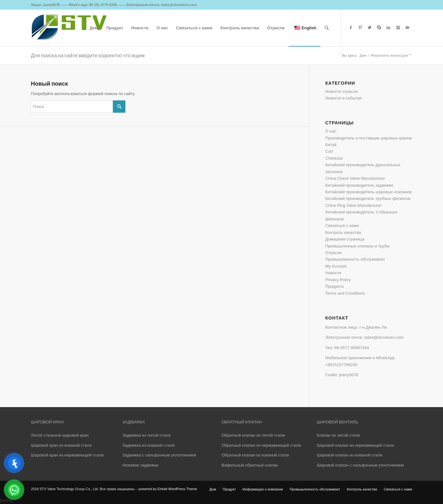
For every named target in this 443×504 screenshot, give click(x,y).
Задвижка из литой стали (146, 435)
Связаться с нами (342, 226)
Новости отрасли (341, 91)
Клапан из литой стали (338, 435)
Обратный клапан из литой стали (253, 435)
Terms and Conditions (345, 293)
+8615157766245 (341, 365)
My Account (336, 266)
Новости (333, 273)
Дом (363, 55)
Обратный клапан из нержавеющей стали (261, 445)
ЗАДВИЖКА (134, 422)
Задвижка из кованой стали (148, 445)
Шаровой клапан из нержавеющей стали (355, 445)
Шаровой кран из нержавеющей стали (67, 455)
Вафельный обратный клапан (250, 465)
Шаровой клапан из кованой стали (349, 455)
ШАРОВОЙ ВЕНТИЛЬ (337, 422)
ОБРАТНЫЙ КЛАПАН (242, 422)
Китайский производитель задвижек (359, 185)
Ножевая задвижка (140, 465)
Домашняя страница (345, 239)
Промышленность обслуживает (355, 259)
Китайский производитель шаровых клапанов (368, 192)
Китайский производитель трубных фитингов (368, 198)
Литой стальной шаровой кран (60, 435)
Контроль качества (343, 232)
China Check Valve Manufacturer (355, 178)
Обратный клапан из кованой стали (255, 455)
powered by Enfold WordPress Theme (168, 489)
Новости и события (343, 98)
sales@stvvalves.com (384, 337)
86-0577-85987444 (352, 348)
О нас (331, 131)
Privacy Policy (338, 280)
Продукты (334, 286)
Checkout (334, 158)
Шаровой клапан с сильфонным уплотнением (360, 465)
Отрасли (333, 253)
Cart (329, 151)
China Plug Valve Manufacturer (353, 205)
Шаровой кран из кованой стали (61, 445)
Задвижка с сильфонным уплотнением (159, 455)
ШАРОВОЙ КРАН (47, 422)
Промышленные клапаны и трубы (357, 246)
